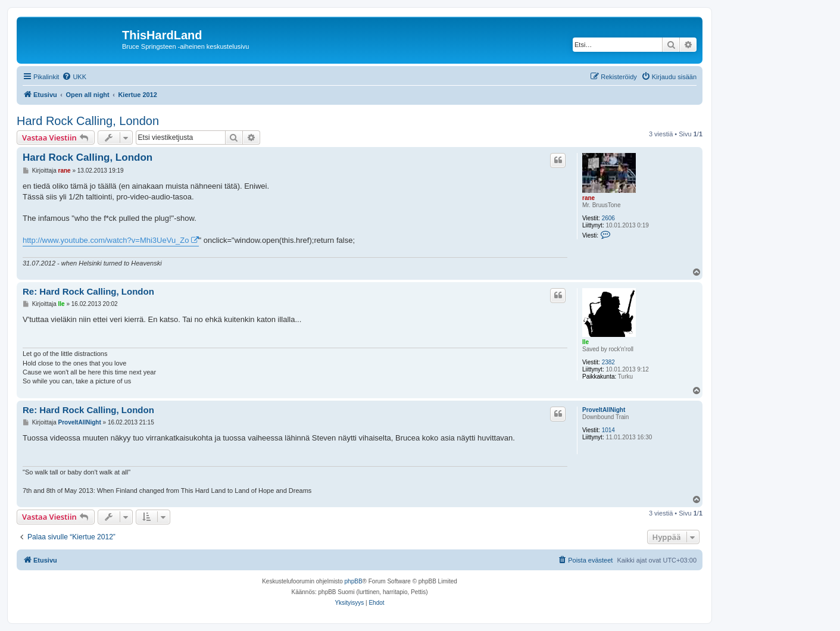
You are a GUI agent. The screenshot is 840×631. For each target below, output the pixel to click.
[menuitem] (74, 77)
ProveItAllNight (604, 410)
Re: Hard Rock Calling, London (88, 291)
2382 (608, 362)
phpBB (354, 581)
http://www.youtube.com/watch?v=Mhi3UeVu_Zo (106, 240)
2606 (608, 218)
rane (588, 198)
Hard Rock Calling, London (88, 121)
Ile (585, 342)
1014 (608, 430)
